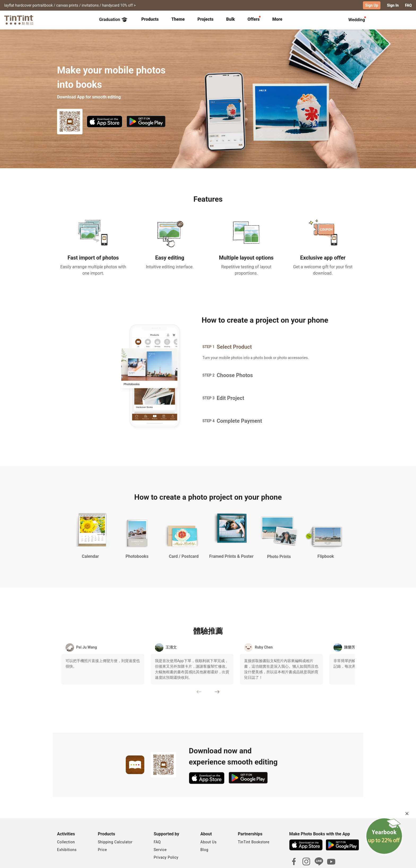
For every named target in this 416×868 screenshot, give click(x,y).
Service (160, 850)
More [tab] (278, 19)
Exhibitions (67, 850)
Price (102, 850)
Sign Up (372, 5)
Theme (178, 19)
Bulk (231, 19)
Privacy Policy (166, 857)
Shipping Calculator (115, 842)
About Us (208, 842)
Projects (205, 19)
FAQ (408, 5)
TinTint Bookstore (254, 842)
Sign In (393, 5)
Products (150, 19)
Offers (254, 19)
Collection (66, 842)
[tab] (150, 20)
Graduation (113, 20)
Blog (204, 850)
